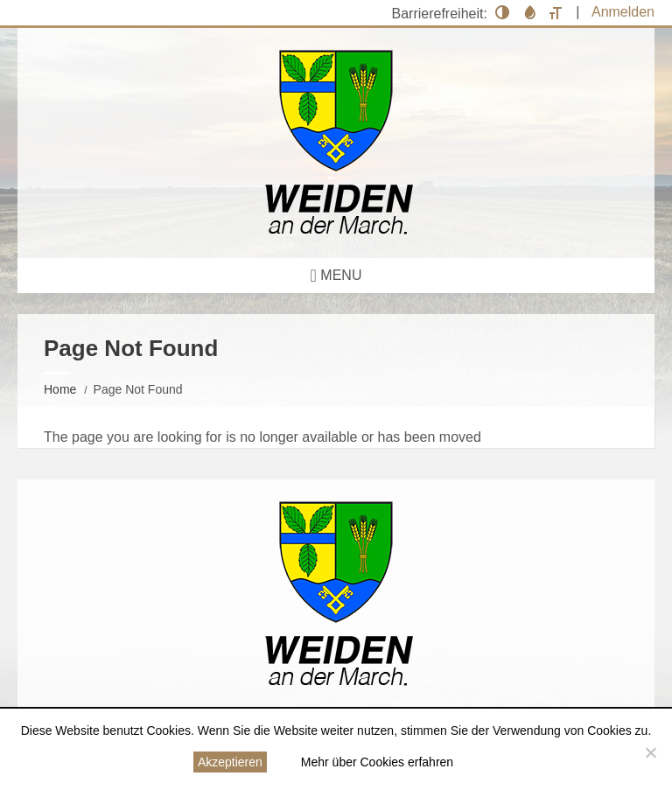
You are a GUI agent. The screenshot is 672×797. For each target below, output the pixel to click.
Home (60, 389)
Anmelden (623, 12)
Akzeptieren (230, 762)
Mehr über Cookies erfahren (377, 762)
